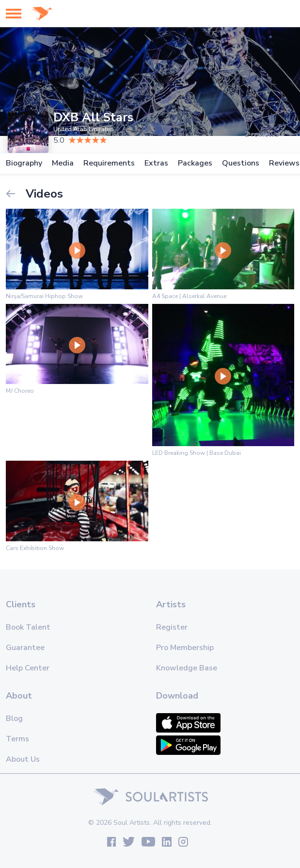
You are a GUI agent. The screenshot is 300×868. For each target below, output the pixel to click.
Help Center (28, 668)
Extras (156, 163)
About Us (23, 759)
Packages (195, 163)
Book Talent (28, 627)
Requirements (109, 163)
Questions (241, 163)
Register (172, 627)
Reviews (284, 163)
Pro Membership (185, 648)
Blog (14, 718)
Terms (17, 739)
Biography (24, 163)
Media (63, 163)
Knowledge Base (187, 668)
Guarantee (25, 648)
